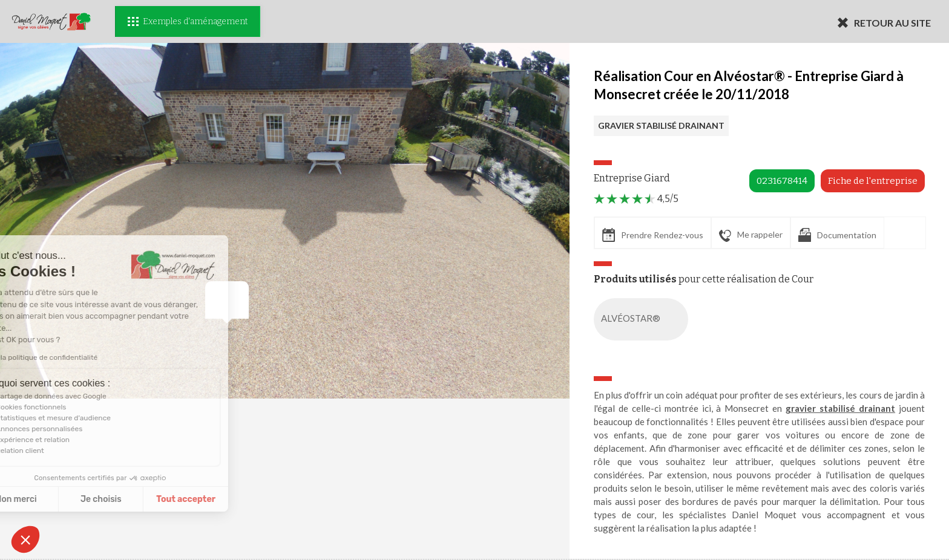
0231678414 (782, 181)
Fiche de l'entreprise (873, 181)
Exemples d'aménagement (188, 21)
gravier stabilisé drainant (840, 408)
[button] (25, 539)
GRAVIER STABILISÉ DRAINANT (661, 125)
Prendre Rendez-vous (653, 235)
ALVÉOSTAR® (643, 319)
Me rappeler (751, 235)
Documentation (837, 235)
